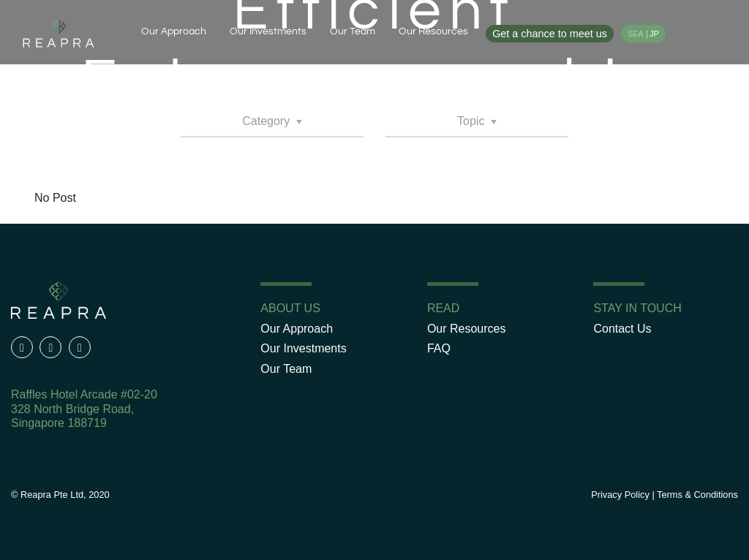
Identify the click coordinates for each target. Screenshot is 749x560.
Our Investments (268, 31)
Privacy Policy (620, 495)
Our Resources (433, 31)
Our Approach (174, 31)
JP (654, 34)
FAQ (439, 348)
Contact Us (622, 329)
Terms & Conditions (697, 495)
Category (267, 121)
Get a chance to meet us (550, 34)
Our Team (353, 31)
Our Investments (303, 348)
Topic (473, 121)
